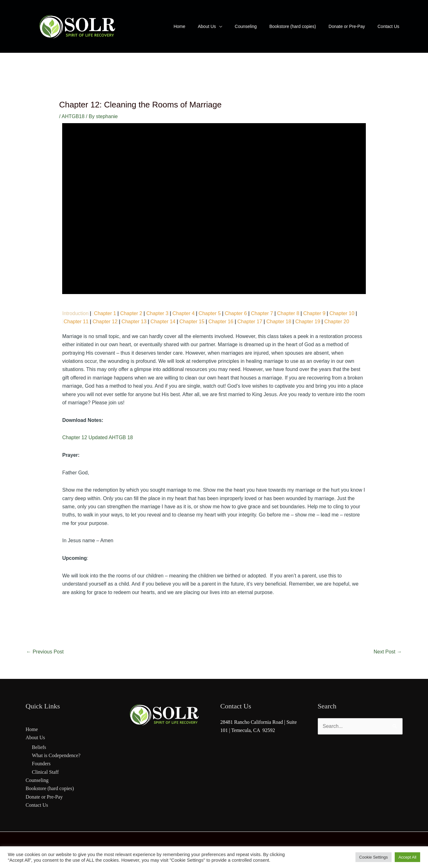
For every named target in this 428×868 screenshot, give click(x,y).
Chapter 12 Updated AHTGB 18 (98, 437)
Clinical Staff (45, 772)
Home (32, 729)
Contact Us (37, 805)
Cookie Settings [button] (374, 857)
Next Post (388, 652)
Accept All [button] (407, 857)
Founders (41, 764)
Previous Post (45, 652)
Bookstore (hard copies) (50, 788)
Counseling (37, 780)
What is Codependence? (56, 755)
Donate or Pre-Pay (44, 797)
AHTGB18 (73, 116)
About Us (35, 737)
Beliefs (39, 747)
